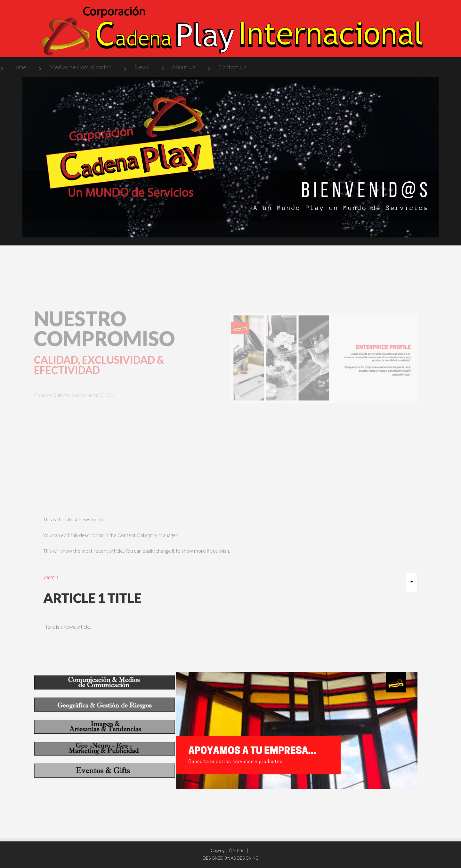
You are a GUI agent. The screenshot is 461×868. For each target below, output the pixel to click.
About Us (184, 67)
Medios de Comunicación (80, 67)
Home (19, 67)
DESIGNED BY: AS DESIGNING (231, 858)
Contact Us (232, 67)
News (142, 67)
